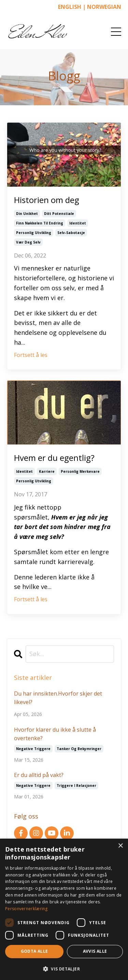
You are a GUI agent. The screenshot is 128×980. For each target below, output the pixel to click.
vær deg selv (28, 242)
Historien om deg (47, 200)
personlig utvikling (34, 233)
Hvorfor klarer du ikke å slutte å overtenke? (55, 734)
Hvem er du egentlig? (54, 458)
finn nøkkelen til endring (40, 223)
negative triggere (33, 749)
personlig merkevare (80, 471)
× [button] (120, 846)
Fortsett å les (31, 355)
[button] (64, 969)
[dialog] (64, 909)
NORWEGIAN (104, 7)
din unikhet (27, 214)
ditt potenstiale (59, 214)
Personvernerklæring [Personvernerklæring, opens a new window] (26, 909)
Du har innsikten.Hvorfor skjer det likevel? (58, 698)
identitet (78, 223)
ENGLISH (70, 7)
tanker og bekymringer (79, 749)
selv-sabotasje (71, 233)
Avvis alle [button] (95, 951)
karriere (47, 471)
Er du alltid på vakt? (39, 775)
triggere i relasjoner (76, 785)
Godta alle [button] (34, 951)
